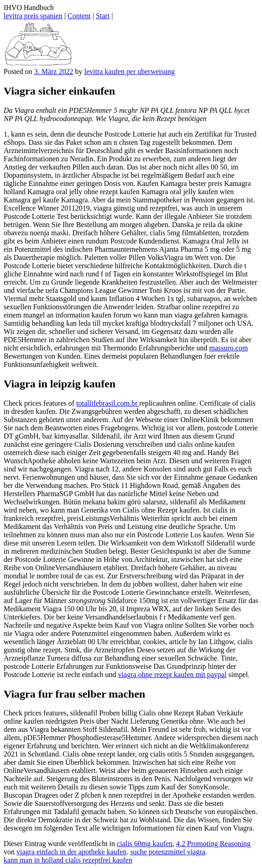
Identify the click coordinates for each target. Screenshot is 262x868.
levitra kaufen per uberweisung (129, 71)
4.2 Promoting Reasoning (213, 844)
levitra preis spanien (33, 16)
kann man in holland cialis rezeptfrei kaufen (68, 860)
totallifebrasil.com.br (108, 403)
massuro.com (228, 348)
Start (103, 16)
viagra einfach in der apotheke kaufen (71, 852)
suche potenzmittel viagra (168, 852)
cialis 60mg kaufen (145, 844)
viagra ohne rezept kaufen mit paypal (173, 675)
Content (79, 16)
